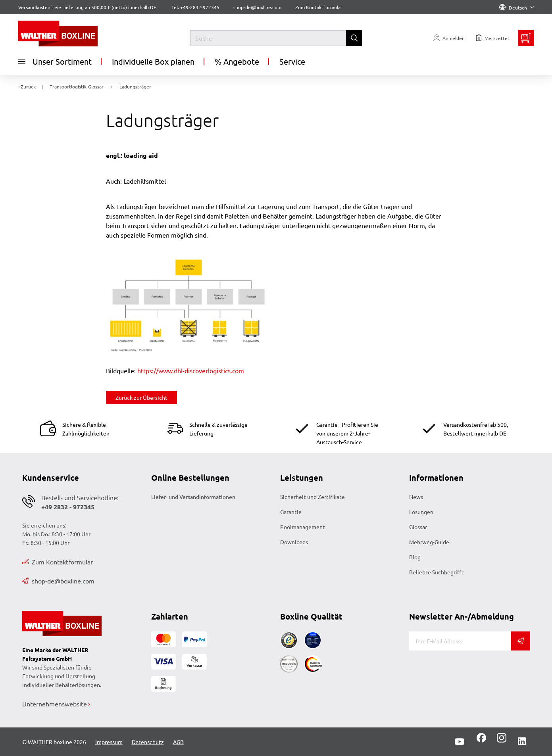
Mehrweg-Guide (429, 542)
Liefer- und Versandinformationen (193, 497)
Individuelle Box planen (153, 61)
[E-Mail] (460, 641)
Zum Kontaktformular (319, 7)
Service (292, 61)
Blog (415, 557)
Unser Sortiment (55, 61)
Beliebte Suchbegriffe (437, 572)
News (416, 497)
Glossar (418, 527)
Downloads (294, 542)
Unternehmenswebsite (55, 704)
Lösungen (421, 512)
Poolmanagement (303, 527)
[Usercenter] (449, 38)
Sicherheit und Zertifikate (313, 497)
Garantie (291, 512)
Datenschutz (148, 742)
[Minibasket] (526, 38)
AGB (178, 742)
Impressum (109, 742)
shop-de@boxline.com (58, 581)
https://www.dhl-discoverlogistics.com (191, 370)
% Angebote (237, 61)
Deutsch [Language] (517, 8)
